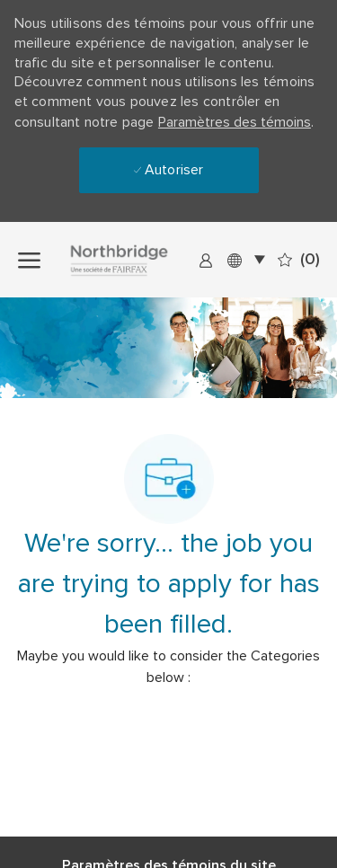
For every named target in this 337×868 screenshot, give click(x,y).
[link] (206, 260)
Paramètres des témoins (235, 122)
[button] (245, 259)
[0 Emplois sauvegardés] (299, 260)
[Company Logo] (137, 260)
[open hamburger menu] (29, 259)
